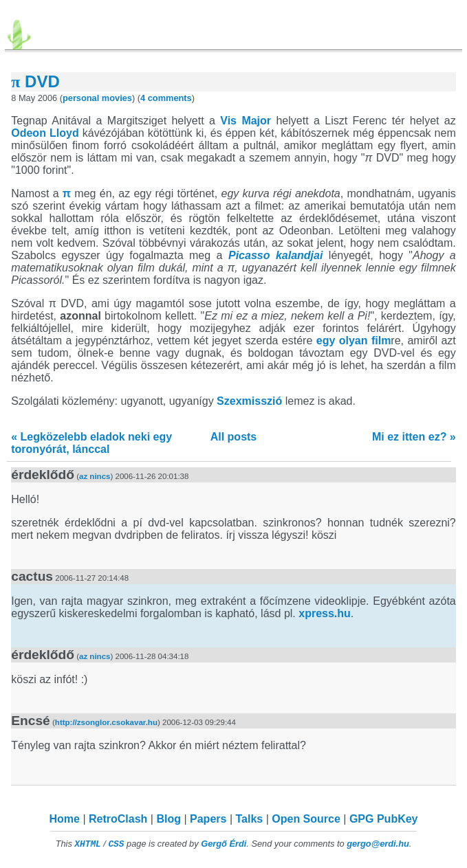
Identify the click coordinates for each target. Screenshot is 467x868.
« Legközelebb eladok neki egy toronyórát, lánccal (91, 443)
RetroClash (118, 819)
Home (65, 819)
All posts (234, 437)
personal (81, 98)
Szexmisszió (249, 401)
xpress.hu (325, 613)
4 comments (166, 98)
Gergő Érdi (224, 844)
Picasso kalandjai (275, 255)
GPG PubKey (384, 819)
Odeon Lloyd (45, 133)
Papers (208, 819)
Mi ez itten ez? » (414, 437)
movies (117, 98)
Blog (169, 819)
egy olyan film (354, 341)
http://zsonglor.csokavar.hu (106, 722)
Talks (249, 819)
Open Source (306, 819)
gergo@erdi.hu (378, 844)
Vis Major (246, 121)
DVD (35, 81)
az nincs (95, 476)
